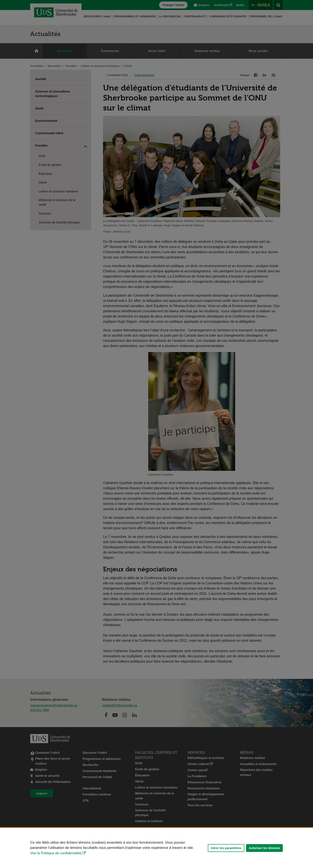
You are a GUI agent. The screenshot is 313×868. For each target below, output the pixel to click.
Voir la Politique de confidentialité (56, 853)
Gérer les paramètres (226, 848)
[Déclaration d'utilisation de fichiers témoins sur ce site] (156, 848)
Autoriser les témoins (264, 848)
